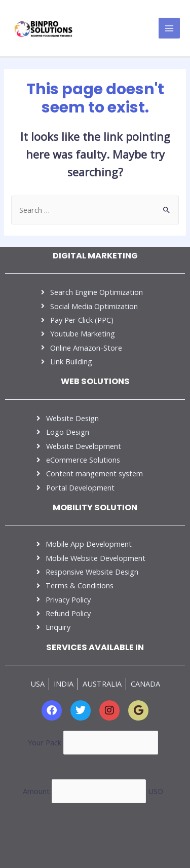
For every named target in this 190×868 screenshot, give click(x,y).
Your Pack (46, 742)
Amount (37, 791)
